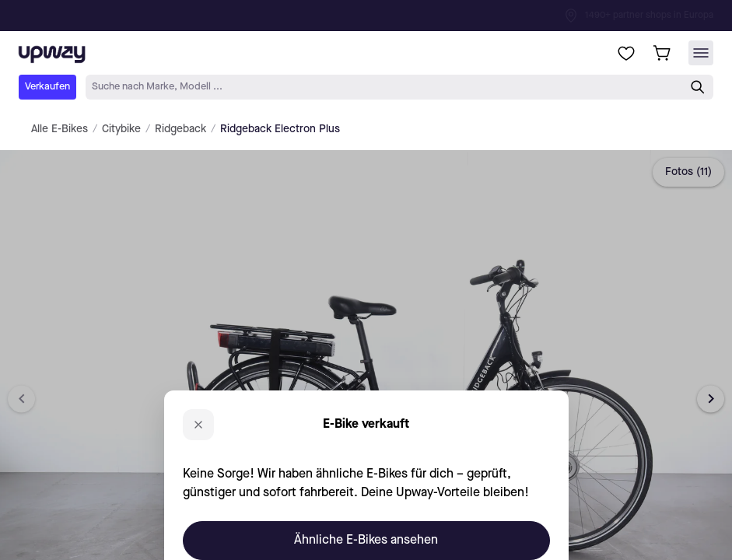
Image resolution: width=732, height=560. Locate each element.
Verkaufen (47, 87)
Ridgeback (180, 129)
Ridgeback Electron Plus (280, 129)
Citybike (121, 129)
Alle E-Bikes (60, 129)
